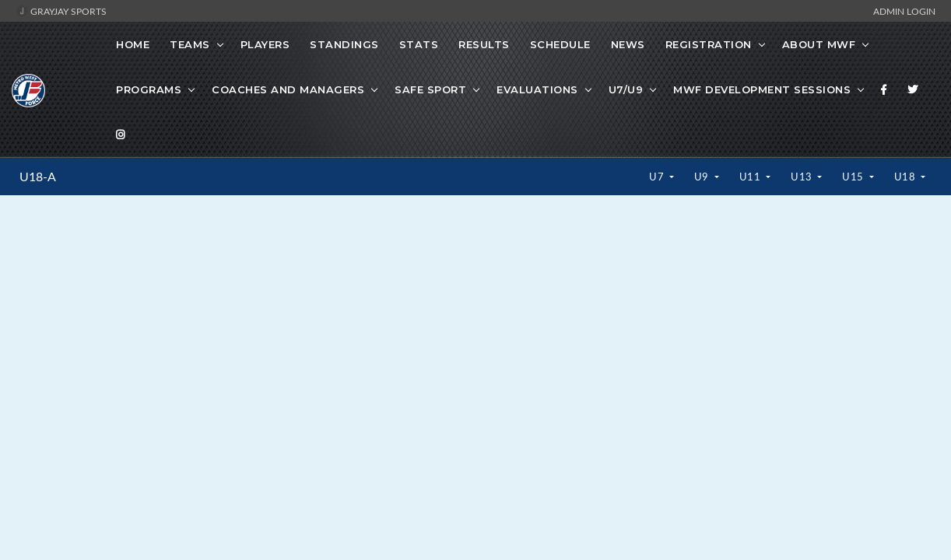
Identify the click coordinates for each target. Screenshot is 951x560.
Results (484, 44)
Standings (344, 44)
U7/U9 (626, 89)
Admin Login (904, 11)
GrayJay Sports (61, 11)
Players (265, 44)
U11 (751, 177)
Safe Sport (430, 89)
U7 (658, 177)
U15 (854, 177)
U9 (703, 177)
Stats (419, 44)
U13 (803, 177)
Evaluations (537, 89)
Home (133, 44)
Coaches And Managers (288, 89)
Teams (190, 44)
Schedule (560, 44)
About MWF (819, 44)
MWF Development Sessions (762, 89)
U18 (906, 177)
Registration (709, 44)
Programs (149, 89)
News (628, 44)
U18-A (38, 177)
